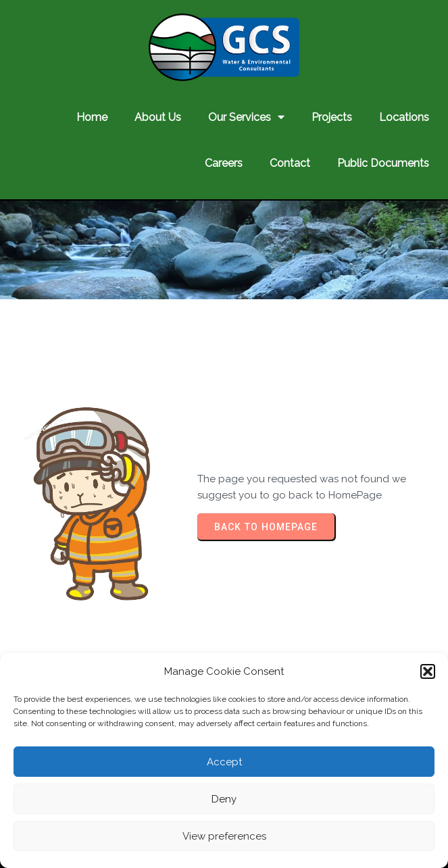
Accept (224, 762)
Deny (224, 799)
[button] (428, 671)
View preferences (224, 836)
